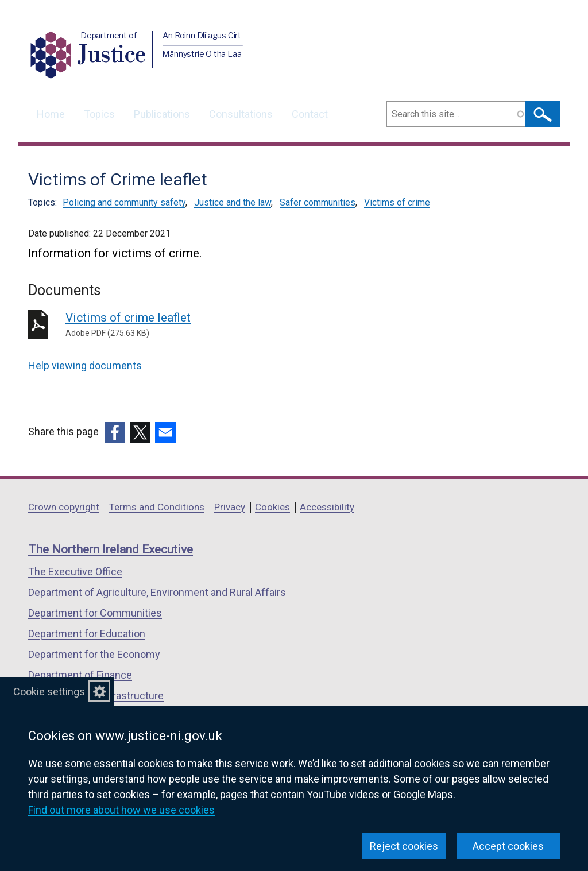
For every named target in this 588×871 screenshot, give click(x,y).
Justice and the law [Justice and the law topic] (233, 202)
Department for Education (87, 634)
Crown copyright (64, 507)
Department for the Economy (94, 654)
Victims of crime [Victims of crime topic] (397, 202)
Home (51, 114)
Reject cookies (404, 846)
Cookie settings (49, 692)
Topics (99, 114)
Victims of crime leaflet (231, 325)
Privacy (230, 507)
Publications (162, 114)
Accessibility (327, 507)
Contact (310, 114)
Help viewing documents (85, 365)
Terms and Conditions (157, 507)
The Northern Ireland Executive (111, 549)
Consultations (241, 114)
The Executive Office (75, 572)
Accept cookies (508, 846)
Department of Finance (80, 675)
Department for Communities (95, 613)
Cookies (272, 507)
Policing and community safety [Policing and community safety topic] (124, 202)
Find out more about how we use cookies (121, 810)
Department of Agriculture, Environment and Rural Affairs (157, 592)
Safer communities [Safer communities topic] (318, 202)
